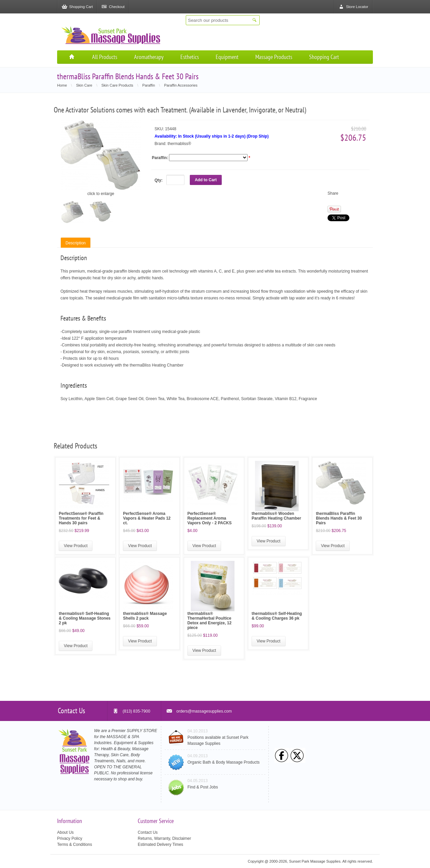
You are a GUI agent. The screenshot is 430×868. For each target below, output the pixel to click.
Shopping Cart (324, 57)
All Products (105, 57)
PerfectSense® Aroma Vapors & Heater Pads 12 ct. (147, 518)
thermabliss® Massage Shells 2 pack (145, 616)
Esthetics (190, 57)
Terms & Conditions (75, 845)
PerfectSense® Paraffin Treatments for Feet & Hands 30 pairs (81, 518)
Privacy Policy (70, 838)
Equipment (227, 57)
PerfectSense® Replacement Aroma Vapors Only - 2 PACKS (210, 518)
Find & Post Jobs (203, 787)
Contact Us (148, 832)
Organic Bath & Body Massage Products (224, 762)
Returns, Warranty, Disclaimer (164, 838)
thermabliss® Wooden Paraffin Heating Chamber (276, 516)
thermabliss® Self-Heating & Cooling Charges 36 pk (277, 616)
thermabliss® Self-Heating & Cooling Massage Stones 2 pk (85, 618)
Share (333, 193)
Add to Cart (206, 180)
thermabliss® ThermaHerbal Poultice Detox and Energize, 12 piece (209, 621)
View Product (76, 546)
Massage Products (274, 57)
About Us (65, 832)
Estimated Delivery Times (160, 845)
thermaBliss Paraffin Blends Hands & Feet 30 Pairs (339, 518)
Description (76, 243)
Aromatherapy (149, 57)
